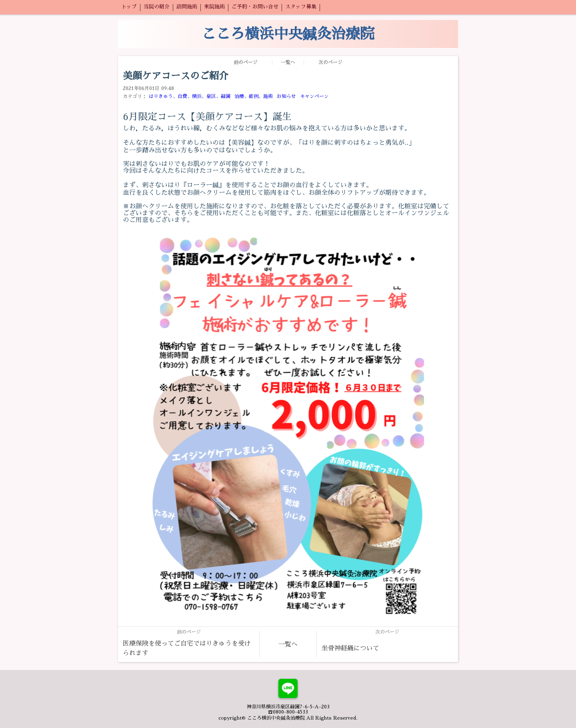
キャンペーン (314, 96)
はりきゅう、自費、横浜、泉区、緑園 (190, 96)
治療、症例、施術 (254, 96)
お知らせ (286, 96)
